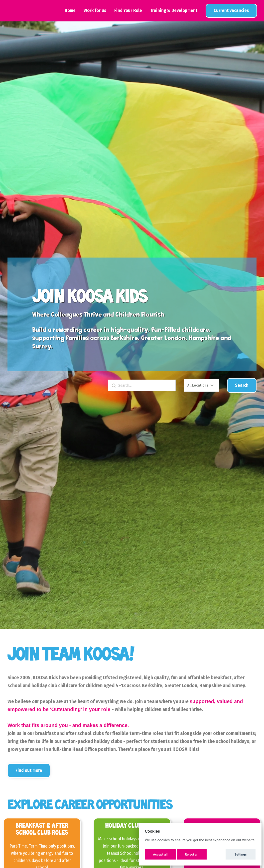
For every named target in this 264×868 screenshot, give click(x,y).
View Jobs (231, 11)
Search (242, 385)
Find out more (29, 770)
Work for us (95, 10)
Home (70, 10)
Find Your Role (128, 10)
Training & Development (174, 10)
